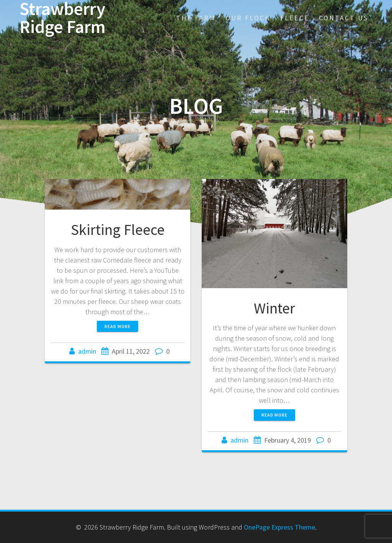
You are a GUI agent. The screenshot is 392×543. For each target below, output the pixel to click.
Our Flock (248, 18)
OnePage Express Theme (279, 527)
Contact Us (344, 18)
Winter (274, 308)
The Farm (196, 18)
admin (87, 351)
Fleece (295, 18)
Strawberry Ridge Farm (63, 18)
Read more (118, 326)
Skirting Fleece (118, 230)
